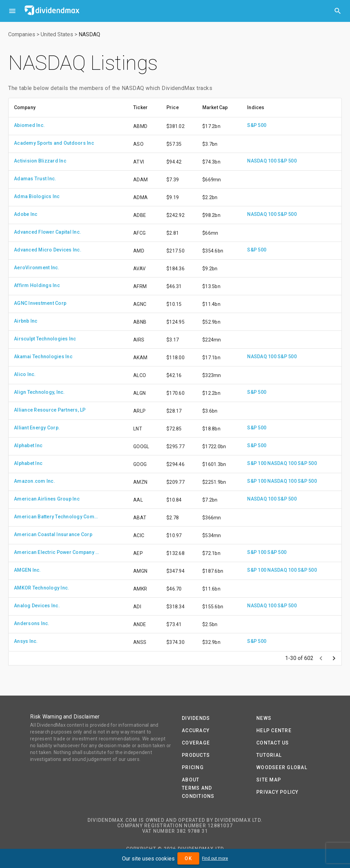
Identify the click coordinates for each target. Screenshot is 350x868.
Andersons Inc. (32, 623)
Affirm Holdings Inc (37, 285)
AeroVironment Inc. (37, 268)
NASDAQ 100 (262, 161)
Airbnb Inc (26, 321)
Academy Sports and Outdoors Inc (54, 143)
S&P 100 (257, 463)
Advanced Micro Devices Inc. (48, 250)
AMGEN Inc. (28, 570)
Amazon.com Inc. (35, 481)
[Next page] (334, 658)
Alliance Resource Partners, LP (50, 410)
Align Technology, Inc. (39, 392)
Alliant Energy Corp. (37, 428)
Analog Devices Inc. (37, 606)
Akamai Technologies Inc (43, 357)
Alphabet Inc (28, 445)
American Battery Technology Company (57, 517)
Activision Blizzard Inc (40, 161)
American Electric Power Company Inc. (57, 552)
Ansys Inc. (26, 641)
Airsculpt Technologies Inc (45, 339)
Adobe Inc (26, 214)
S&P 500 (257, 125)
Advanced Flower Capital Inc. (48, 232)
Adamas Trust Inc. (35, 179)
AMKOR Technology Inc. (42, 588)
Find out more (215, 858)
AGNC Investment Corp (40, 303)
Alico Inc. (25, 374)
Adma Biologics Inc (37, 196)
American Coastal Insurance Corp (53, 534)
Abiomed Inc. (29, 125)
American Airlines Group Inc (47, 499)
